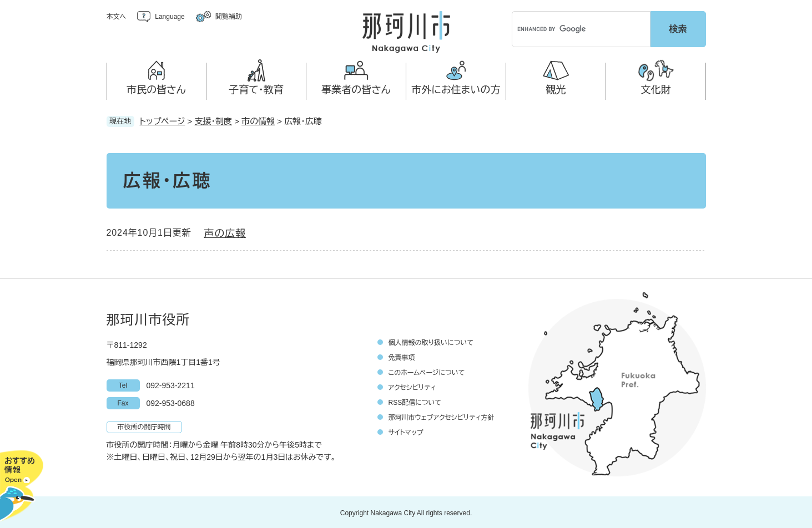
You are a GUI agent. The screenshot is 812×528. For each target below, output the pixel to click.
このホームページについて (427, 371)
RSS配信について (415, 401)
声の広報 (225, 232)
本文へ (117, 17)
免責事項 (402, 356)
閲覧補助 (229, 17)
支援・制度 (214, 120)
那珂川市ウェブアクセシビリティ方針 (442, 416)
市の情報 (258, 120)
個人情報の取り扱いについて (431, 341)
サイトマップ (406, 431)
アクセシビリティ (412, 386)
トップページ (163, 120)
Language (170, 17)
